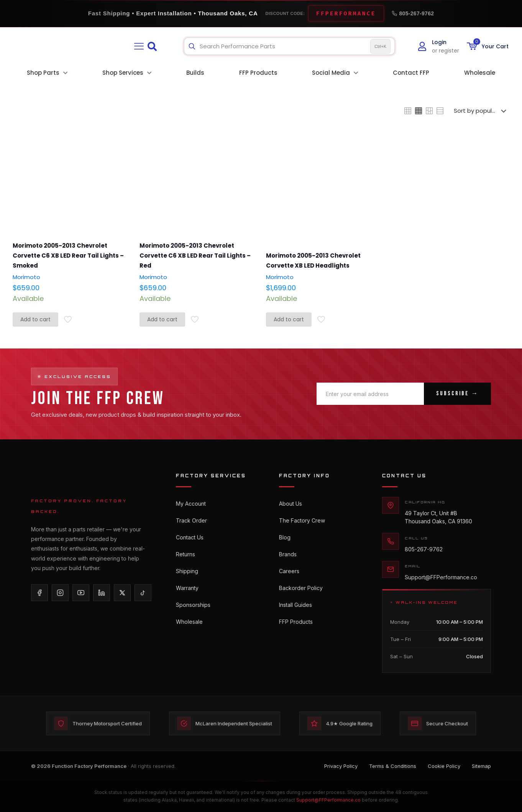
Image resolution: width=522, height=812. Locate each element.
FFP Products (296, 622)
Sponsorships (193, 605)
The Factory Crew (302, 520)
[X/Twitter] (122, 593)
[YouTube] (81, 593)
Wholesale (189, 622)
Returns (185, 554)
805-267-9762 (413, 13)
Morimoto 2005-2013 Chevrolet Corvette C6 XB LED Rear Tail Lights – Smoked (68, 256)
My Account (191, 504)
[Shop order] (482, 111)
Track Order (191, 520)
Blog (285, 537)
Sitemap (481, 766)
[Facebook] (39, 593)
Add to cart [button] (35, 319)
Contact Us (190, 537)
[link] (408, 111)
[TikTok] (143, 593)
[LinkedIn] (102, 593)
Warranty (187, 588)
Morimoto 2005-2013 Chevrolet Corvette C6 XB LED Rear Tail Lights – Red (195, 256)
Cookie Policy (444, 766)
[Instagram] (60, 593)
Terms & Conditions (393, 766)
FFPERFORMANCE (346, 13)
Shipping (187, 571)
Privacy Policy (341, 766)
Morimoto (26, 277)
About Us (291, 504)
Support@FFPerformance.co (441, 577)
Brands (288, 554)
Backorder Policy (301, 588)
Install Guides (295, 605)
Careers (289, 571)
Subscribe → (457, 394)
